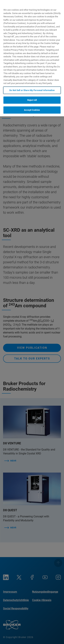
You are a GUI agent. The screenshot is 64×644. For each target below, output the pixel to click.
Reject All (32, 100)
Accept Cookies (32, 110)
